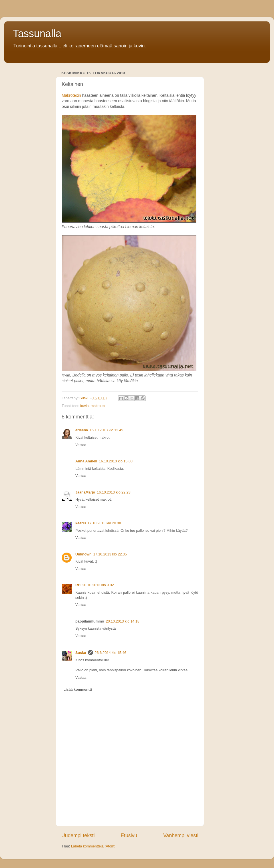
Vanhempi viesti (181, 835)
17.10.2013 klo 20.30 (104, 523)
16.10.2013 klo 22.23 (114, 492)
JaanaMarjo (85, 492)
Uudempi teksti (78, 835)
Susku (81, 653)
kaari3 (80, 523)
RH (78, 585)
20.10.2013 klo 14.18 (123, 621)
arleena (82, 430)
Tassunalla (37, 34)
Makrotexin (71, 95)
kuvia (84, 406)
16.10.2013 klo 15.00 (116, 461)
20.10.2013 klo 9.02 (98, 585)
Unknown (83, 554)
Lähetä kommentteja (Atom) (93, 846)
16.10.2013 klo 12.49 (106, 430)
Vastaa (81, 445)
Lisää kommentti (77, 690)
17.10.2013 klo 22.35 (110, 554)
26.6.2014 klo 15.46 (111, 653)
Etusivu (129, 835)
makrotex (98, 406)
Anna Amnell (86, 461)
